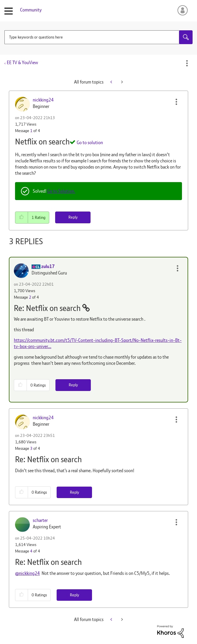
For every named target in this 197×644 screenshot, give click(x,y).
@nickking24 (27, 573)
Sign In (182, 10)
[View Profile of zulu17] (48, 266)
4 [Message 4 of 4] (31, 551)
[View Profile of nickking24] (43, 100)
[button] (176, 102)
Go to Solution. (61, 191)
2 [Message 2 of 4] (30, 297)
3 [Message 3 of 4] (31, 448)
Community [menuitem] (31, 10)
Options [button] (187, 63)
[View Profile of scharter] (40, 520)
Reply (73, 217)
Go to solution (90, 143)
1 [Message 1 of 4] (31, 131)
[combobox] (98, 37)
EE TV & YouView (22, 63)
